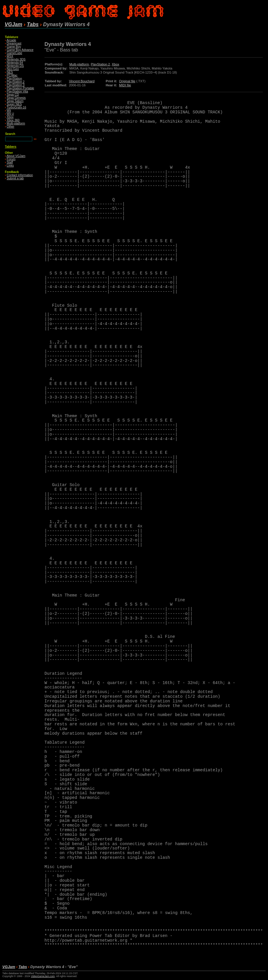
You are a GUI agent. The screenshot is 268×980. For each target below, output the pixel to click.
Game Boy (14, 47)
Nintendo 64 (15, 63)
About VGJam (16, 156)
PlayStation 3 (16, 85)
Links (10, 166)
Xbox (10, 117)
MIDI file (125, 85)
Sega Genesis (16, 98)
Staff (10, 162)
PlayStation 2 (16, 82)
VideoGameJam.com (43, 976)
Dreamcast (14, 43)
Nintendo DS (15, 66)
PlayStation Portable (20, 88)
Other (10, 127)
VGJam (14, 24)
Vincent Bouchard (82, 81)
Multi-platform (16, 123)
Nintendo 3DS (16, 59)
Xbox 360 (13, 120)
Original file (127, 81)
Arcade (11, 40)
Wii (9, 111)
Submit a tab (15, 178)
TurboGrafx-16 (16, 107)
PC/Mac (12, 75)
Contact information (20, 175)
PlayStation (14, 79)
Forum (11, 159)
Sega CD (13, 95)
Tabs (33, 24)
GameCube (14, 53)
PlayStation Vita (17, 91)
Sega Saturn (15, 101)
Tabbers (11, 147)
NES (10, 72)
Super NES (14, 104)
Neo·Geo (13, 69)
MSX (10, 56)
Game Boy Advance (20, 50)
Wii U (10, 114)
